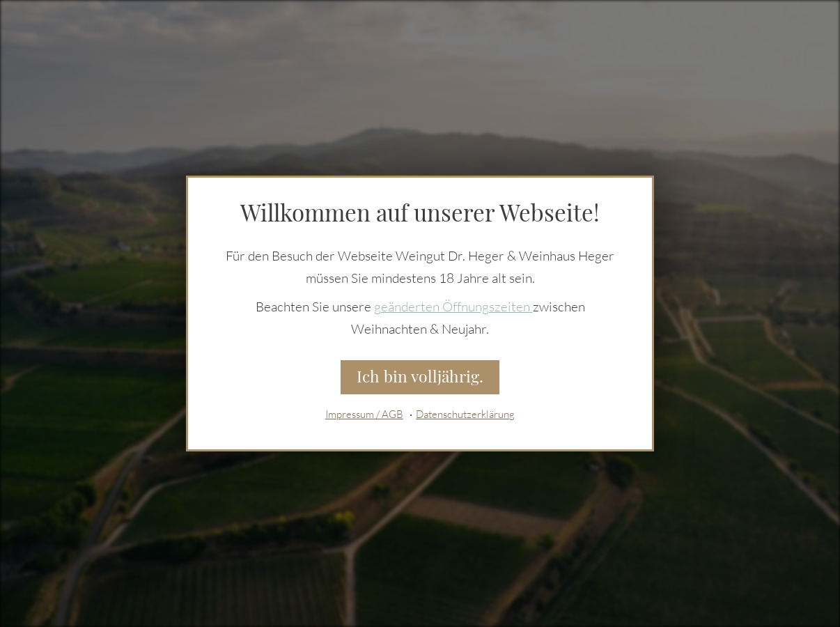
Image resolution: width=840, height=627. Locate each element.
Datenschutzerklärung (465, 415)
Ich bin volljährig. (420, 377)
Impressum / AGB (364, 415)
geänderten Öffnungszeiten (453, 307)
